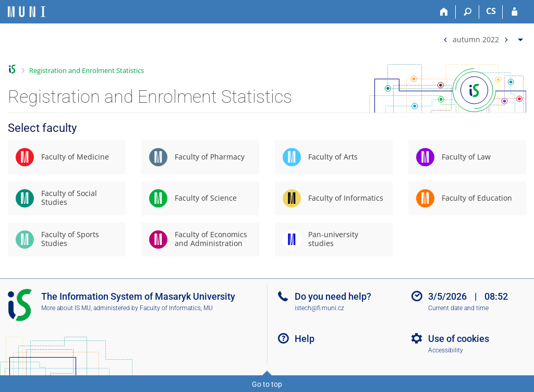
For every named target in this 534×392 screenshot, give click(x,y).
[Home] (444, 12)
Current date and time (458, 308)
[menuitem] (482, 37)
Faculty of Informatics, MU (176, 308)
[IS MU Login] (514, 12)
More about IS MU (66, 308)
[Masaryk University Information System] (27, 12)
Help (305, 339)
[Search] (468, 12)
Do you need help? (333, 296)
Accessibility (446, 350)
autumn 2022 (476, 39)
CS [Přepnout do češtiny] (491, 11)
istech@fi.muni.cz (319, 308)
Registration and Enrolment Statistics (87, 70)
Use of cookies (459, 339)
